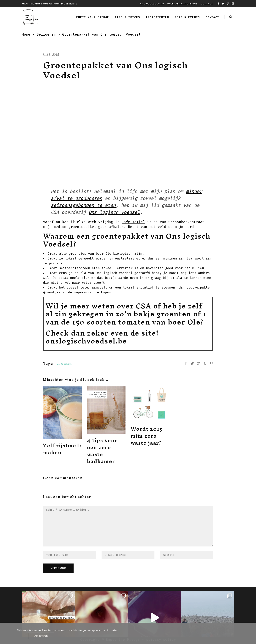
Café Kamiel (133, 222)
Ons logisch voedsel (114, 212)
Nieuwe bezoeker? (152, 4)
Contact (207, 4)
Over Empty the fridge (182, 4)
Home (26, 34)
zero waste (64, 364)
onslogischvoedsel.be (86, 341)
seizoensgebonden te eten (83, 205)
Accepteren (41, 636)
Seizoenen (46, 34)
